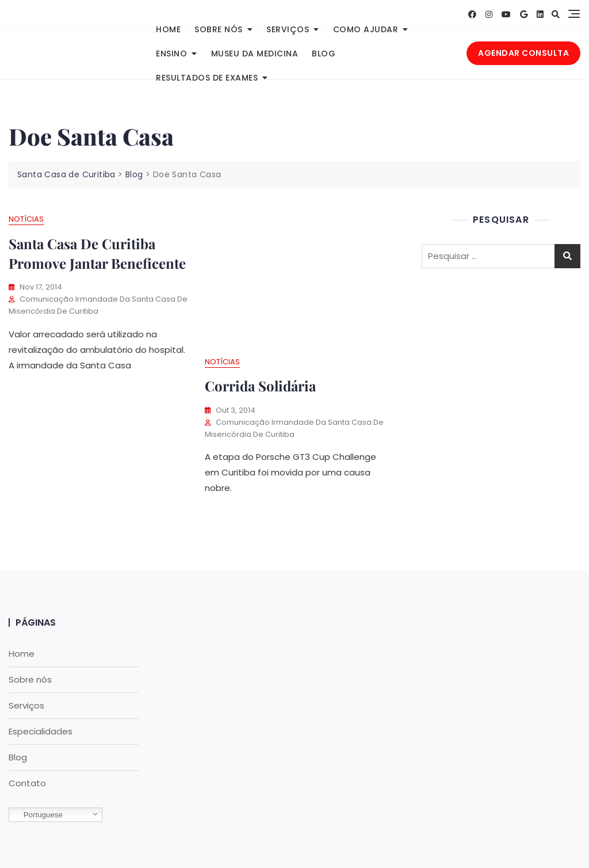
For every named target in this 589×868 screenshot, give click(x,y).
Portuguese (37, 815)
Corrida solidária (260, 386)
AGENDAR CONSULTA (523, 53)
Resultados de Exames (207, 78)
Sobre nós (219, 29)
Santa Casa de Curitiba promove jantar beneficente (97, 253)
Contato (27, 783)
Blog (324, 54)
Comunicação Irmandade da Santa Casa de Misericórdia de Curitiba (98, 305)
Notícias (26, 219)
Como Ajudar (366, 29)
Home (168, 29)
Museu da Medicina (255, 54)
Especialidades (41, 731)
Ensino (171, 54)
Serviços (288, 29)
